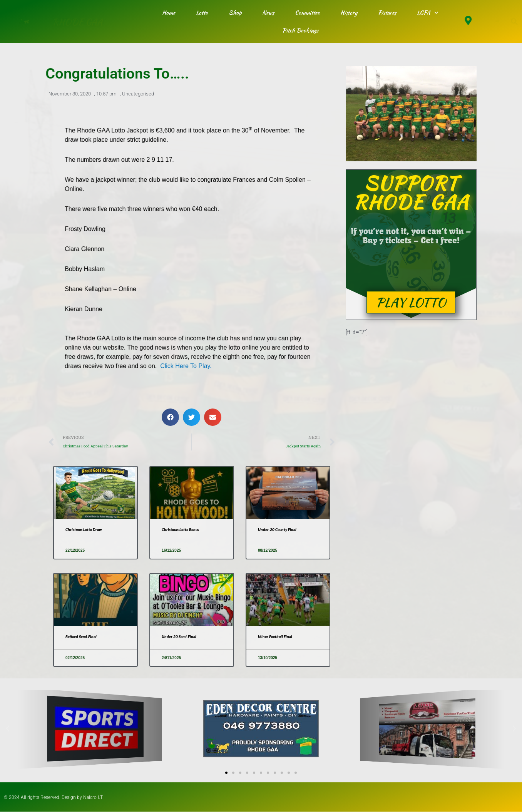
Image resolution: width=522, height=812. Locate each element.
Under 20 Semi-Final (182, 637)
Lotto (202, 13)
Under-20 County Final (280, 530)
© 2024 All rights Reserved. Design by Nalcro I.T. (60, 797)
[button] (170, 416)
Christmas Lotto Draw (87, 530)
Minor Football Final (277, 637)
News (268, 13)
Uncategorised (138, 94)
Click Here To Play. (187, 339)
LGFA (428, 13)
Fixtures (387, 13)
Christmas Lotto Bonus (184, 530)
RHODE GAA (78, 22)
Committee (307, 13)
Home (169, 13)
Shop (235, 13)
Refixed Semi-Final (84, 637)
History (349, 13)
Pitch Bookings (300, 30)
